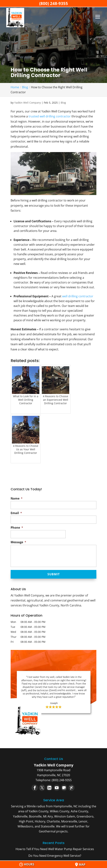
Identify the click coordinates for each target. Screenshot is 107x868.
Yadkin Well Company (28, 103)
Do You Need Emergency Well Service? (55, 856)
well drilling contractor (78, 296)
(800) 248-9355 (54, 3)
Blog (63, 103)
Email (16, 513)
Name (17, 499)
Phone (17, 528)
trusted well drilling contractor (50, 116)
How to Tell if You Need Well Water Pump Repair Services (55, 849)
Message (18, 542)
